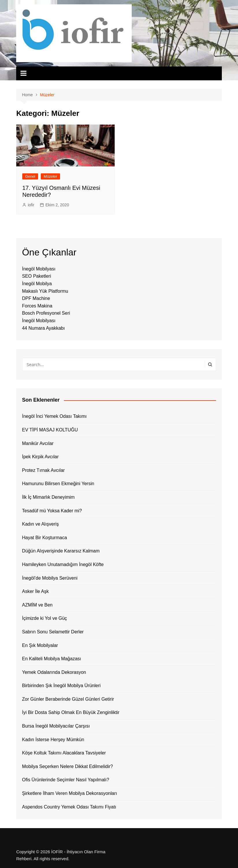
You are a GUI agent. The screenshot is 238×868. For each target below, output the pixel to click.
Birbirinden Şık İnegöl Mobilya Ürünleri (61, 686)
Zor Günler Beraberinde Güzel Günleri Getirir (68, 699)
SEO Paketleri (36, 276)
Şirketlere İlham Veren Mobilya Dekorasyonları (69, 793)
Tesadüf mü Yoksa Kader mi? (52, 511)
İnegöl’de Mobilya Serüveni (50, 578)
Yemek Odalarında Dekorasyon (54, 672)
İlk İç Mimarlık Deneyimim (48, 497)
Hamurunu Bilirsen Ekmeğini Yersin (58, 484)
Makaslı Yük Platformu (45, 291)
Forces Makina (37, 306)
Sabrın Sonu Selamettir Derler (53, 632)
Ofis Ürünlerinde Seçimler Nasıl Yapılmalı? (66, 780)
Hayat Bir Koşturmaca (44, 538)
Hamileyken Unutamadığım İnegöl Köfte (63, 564)
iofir (31, 205)
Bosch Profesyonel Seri (46, 313)
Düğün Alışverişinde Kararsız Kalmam (61, 551)
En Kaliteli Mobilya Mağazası (52, 659)
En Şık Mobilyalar (40, 645)
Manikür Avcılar (38, 443)
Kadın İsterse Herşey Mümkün (53, 740)
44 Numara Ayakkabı (43, 328)
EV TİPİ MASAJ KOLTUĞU (50, 430)
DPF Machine (36, 298)
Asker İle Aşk (35, 591)
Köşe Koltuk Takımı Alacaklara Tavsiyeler (64, 753)
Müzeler (50, 176)
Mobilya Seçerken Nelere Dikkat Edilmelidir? (67, 766)
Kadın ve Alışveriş (40, 524)
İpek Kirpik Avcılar (40, 457)
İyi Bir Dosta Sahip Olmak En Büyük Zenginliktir (71, 712)
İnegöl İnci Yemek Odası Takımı (54, 416)
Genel (30, 176)
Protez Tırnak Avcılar (43, 470)
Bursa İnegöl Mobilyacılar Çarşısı (56, 726)
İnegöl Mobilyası (39, 269)
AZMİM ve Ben (37, 605)
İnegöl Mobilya (37, 284)
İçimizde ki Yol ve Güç (44, 618)
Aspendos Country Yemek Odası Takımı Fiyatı (69, 807)
